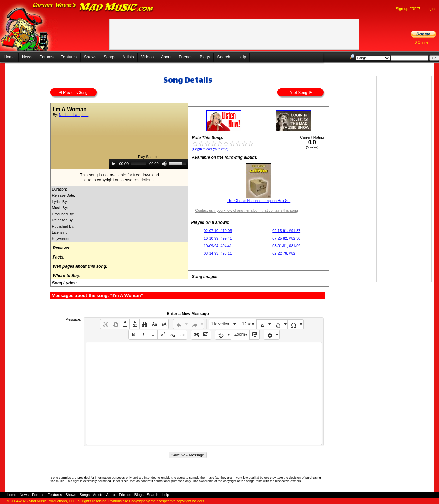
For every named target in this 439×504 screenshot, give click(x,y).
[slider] (139, 164)
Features (69, 57)
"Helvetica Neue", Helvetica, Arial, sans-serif (224, 324)
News (27, 57)
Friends (186, 57)
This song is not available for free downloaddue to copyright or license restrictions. (120, 177)
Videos (147, 57)
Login (430, 9)
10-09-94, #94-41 (218, 246)
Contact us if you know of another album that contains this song (246, 210)
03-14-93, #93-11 (218, 253)
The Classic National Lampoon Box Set (259, 201)
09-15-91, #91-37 (286, 231)
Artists (128, 57)
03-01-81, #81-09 (286, 246)
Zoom (240, 334)
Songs (109, 57)
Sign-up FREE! (408, 9)
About (166, 57)
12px (246, 324)
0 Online (422, 42)
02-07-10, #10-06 (218, 231)
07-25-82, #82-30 (286, 238)
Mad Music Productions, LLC (52, 501)
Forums (46, 57)
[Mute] (164, 164)
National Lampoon (74, 115)
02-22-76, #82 (284, 253)
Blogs (205, 57)
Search (224, 57)
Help (242, 57)
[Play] (114, 164)
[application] (149, 164)
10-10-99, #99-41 (218, 238)
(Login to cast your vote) (210, 149)
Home (9, 57)
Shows (90, 57)
